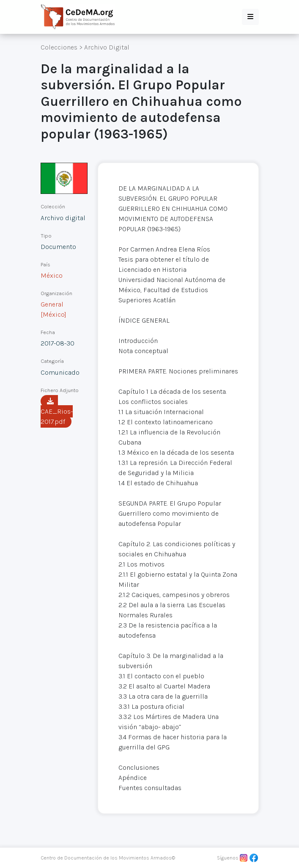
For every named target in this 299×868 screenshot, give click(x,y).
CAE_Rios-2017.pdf (57, 412)
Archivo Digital (107, 47)
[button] (250, 17)
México (52, 275)
